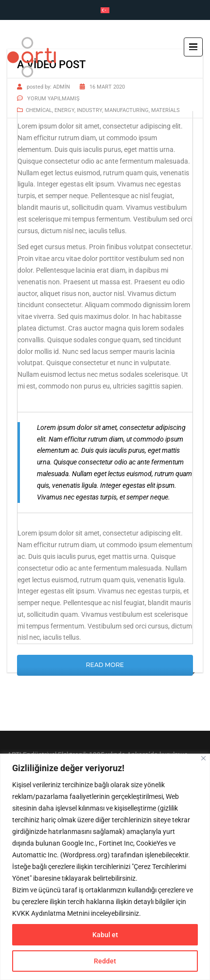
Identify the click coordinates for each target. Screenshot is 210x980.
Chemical (39, 110)
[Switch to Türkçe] (105, 10)
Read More (105, 665)
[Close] (203, 758)
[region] (105, 867)
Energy (64, 110)
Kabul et (105, 935)
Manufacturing (127, 110)
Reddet (105, 961)
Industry (89, 110)
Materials (166, 110)
